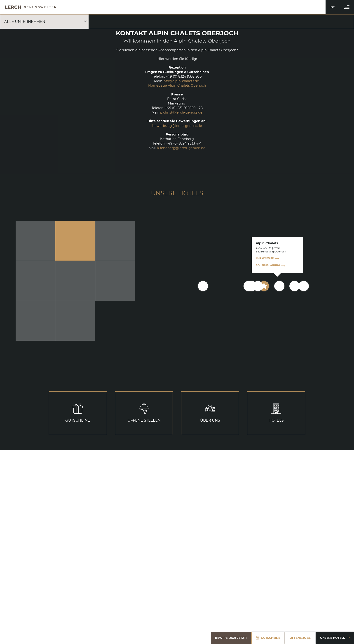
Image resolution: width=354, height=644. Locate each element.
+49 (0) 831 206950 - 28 (184, 108)
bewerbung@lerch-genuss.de (177, 126)
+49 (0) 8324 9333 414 (184, 143)
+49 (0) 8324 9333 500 (184, 76)
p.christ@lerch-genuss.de (181, 112)
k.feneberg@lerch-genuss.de (181, 148)
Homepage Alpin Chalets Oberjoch (177, 86)
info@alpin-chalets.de (181, 81)
